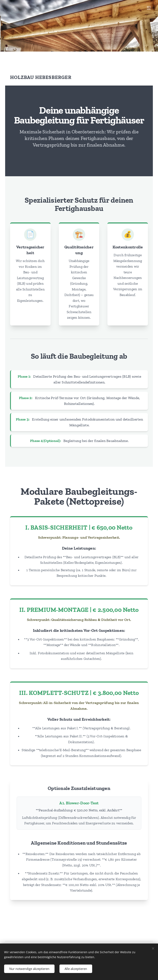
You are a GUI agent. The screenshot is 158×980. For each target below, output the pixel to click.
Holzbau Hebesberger (41, 77)
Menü (149, 8)
